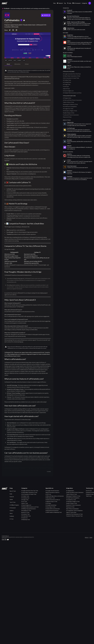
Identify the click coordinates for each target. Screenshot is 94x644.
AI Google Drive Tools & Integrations (74, 511)
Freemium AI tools (90, 492)
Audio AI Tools (66, 89)
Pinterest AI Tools (67, 117)
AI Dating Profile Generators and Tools (72, 93)
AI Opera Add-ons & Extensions (53, 509)
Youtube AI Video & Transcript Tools (74, 516)
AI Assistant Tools (25, 514)
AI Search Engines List (68, 91)
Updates (12, 511)
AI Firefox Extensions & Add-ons (53, 500)
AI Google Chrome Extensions (52, 491)
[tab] (8, 64)
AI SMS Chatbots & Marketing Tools (54, 512)
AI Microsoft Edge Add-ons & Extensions (55, 496)
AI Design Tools (67, 84)
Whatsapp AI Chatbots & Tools (70, 104)
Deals (11, 494)
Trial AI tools (89, 496)
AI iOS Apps (48, 503)
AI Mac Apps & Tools (50, 498)
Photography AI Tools (26, 511)
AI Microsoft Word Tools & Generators (72, 100)
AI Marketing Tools (26, 520)
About (11, 513)
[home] (5, 3)
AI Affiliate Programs (14, 505)
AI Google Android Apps (51, 505)
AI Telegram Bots (67, 98)
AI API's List (48, 494)
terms (91, 538)
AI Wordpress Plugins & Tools (70, 111)
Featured (12, 497)
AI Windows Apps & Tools (51, 501)
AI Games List (24, 518)
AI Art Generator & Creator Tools (71, 78)
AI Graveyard (13, 508)
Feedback (12, 516)
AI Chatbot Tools (67, 80)
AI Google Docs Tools (68, 109)
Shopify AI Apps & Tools (69, 113)
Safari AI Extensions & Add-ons (52, 492)
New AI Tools (13, 491)
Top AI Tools (13, 502)
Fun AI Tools (66, 86)
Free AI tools (89, 491)
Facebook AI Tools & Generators (71, 115)
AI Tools (12, 519)
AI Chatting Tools (67, 82)
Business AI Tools (25, 512)
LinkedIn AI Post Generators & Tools (74, 514)
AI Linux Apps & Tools (50, 507)
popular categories (69, 71)
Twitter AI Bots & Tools (68, 102)
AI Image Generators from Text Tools (72, 74)
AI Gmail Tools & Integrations (70, 106)
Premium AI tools (90, 494)
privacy (87, 538)
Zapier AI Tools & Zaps (71, 512)
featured (66, 33)
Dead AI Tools (67, 120)
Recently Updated (68, 152)
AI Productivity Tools (26, 516)
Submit (11, 499)
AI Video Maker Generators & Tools (72, 76)
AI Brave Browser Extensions (52, 511)
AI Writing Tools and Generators (29, 509)
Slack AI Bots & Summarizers (72, 509)
